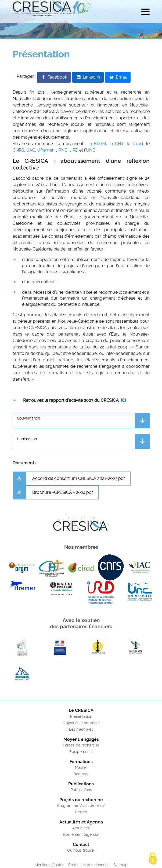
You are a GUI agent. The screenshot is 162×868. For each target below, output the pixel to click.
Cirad (138, 144)
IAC (32, 150)
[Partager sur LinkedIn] (88, 77)
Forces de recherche (81, 745)
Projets (81, 812)
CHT (119, 144)
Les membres (81, 729)
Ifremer (46, 150)
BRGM (100, 144)
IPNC (62, 150)
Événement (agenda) (81, 834)
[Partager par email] (118, 77)
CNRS (18, 150)
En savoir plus (22, 647)
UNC (91, 150)
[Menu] (145, 13)
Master (81, 767)
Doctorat (81, 774)
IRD (75, 150)
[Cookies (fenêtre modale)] (153, 859)
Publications (81, 790)
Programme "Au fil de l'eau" (81, 806)
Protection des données (89, 865)
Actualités (81, 828)
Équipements (81, 752)
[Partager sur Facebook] (54, 77)
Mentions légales (49, 865)
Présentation (81, 716)
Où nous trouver (81, 850)
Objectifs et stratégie (81, 723)
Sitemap (120, 865)
